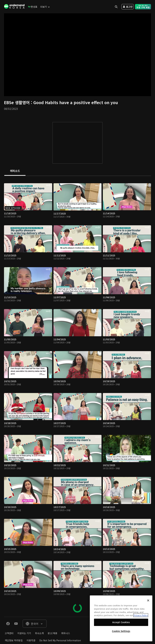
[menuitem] (32, 7)
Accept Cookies (121, 622)
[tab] (15, 171)
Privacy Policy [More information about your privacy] (141, 615)
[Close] (148, 600)
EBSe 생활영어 (17, 102)
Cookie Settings (121, 631)
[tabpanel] (77, 396)
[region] (121, 618)
